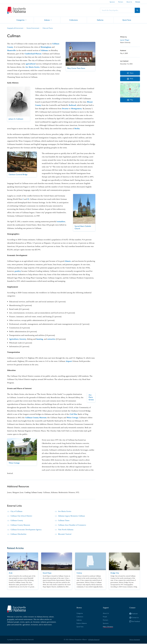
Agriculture (14, 339)
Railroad (72, 105)
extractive (52, 339)
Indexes (47, 20)
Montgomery (77, 109)
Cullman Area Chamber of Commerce (73, 525)
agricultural (31, 64)
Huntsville (12, 50)
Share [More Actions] (130, 73)
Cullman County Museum (36, 417)
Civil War (73, 414)
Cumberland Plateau (33, 54)
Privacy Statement (134, 640)
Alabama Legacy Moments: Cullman (72, 516)
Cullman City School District (22, 516)
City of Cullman (17, 511)
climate (68, 261)
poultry (18, 271)
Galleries (100, 20)
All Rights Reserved (94, 640)
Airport (69, 361)
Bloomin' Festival (65, 534)
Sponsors (112, 2)
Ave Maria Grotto (36, 67)
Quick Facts (127, 20)
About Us (129, 2)
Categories (20, 20)
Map (130, 100)
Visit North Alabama (66, 530)
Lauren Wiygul (125, 40)
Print (130, 79)
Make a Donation (108, 627)
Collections (74, 20)
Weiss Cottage (73, 417)
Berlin (77, 129)
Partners (121, 2)
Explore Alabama (81, 624)
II (28, 199)
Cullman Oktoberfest (19, 534)
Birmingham (46, 47)
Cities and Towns (49, 28)
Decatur (65, 109)
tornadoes (61, 221)
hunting (40, 339)
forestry (23, 339)
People (105, 617)
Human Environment (34, 28)
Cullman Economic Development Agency (27, 530)
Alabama (45, 50)
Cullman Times (64, 520)
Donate (138, 2)
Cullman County (17, 520)
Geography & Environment (16, 28)
